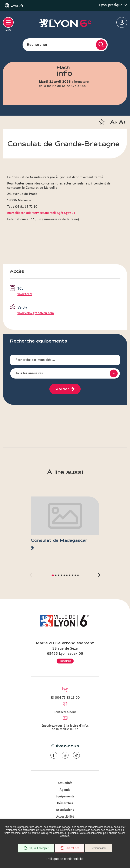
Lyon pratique (113, 5)
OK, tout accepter (36, 848)
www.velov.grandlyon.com (36, 313)
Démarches (65, 803)
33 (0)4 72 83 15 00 (65, 698)
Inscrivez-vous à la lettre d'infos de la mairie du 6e (65, 727)
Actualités (65, 783)
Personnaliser (98, 848)
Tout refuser (70, 848)
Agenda (65, 790)
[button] (101, 122)
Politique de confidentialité (65, 859)
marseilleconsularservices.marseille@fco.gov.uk (41, 213)
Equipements (65, 797)
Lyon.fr (17, 6)
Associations (65, 810)
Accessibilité (65, 817)
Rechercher (37, 45)
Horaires (65, 661)
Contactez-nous (65, 712)
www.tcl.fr (25, 294)
